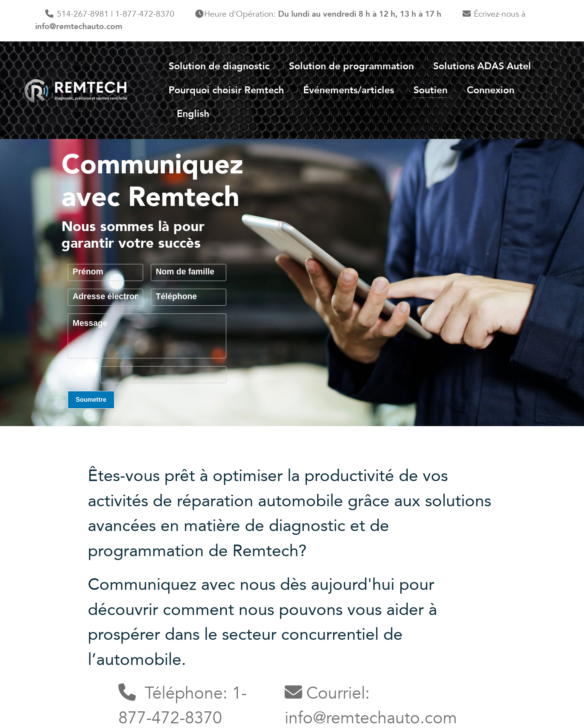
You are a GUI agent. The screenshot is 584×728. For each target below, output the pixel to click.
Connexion (491, 90)
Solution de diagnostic (219, 66)
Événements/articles (349, 90)
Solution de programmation (351, 66)
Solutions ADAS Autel (482, 66)
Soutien (430, 90)
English (193, 114)
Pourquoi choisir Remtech (226, 90)
